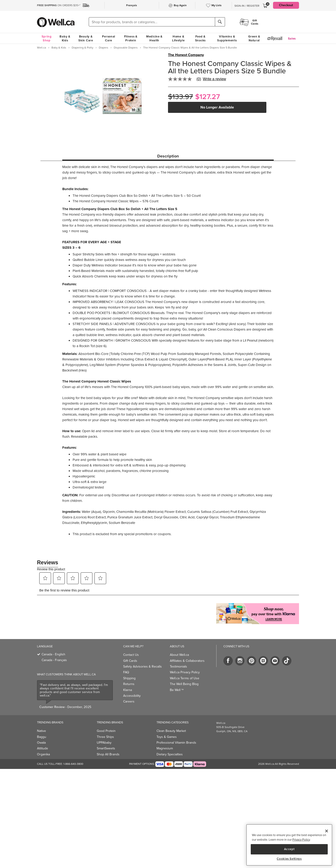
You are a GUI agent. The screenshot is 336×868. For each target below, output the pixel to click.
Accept (289, 849)
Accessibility (132, 696)
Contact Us (131, 655)
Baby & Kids (65, 38)
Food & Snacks (200, 38)
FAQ (126, 672)
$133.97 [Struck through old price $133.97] (180, 97)
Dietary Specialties (170, 754)
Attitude (43, 748)
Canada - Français (54, 660)
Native (41, 731)
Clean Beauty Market (171, 731)
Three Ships (105, 737)
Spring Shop (47, 38)
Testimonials (178, 667)
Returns (129, 684)
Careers (129, 701)
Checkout (286, 5)
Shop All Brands (108, 754)
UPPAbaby (104, 743)
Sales (292, 39)
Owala (41, 743)
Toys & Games (167, 737)
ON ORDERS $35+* (59, 5)
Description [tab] (168, 156)
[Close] (327, 831)
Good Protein (106, 731)
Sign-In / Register (247, 6)
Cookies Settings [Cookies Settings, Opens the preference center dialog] (289, 859)
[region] (289, 845)
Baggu (42, 737)
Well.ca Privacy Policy (185, 672)
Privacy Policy (301, 840)
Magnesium (165, 748)
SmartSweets (106, 748)
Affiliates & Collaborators (187, 661)
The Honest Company (186, 55)
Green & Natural (254, 38)
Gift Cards (130, 661)
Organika (43, 754)
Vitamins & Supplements (227, 38)
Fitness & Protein (131, 38)
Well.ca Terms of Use (185, 678)
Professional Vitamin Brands (176, 743)
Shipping (129, 678)
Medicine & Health (154, 38)
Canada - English (53, 654)
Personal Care (109, 38)
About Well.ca (179, 655)
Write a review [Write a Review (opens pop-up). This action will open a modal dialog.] (215, 79)
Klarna (128, 690)
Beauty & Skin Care (86, 38)
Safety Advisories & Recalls (142, 667)
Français (132, 5)
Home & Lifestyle (178, 38)
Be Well (177, 690)
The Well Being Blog (184, 684)
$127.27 (208, 97)
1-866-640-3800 (73, 764)
